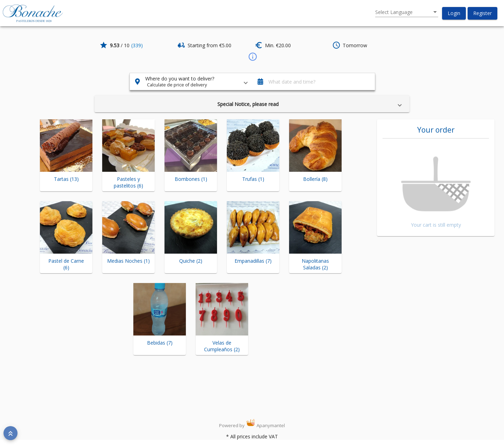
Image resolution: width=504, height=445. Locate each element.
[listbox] (407, 12)
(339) (137, 45)
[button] (454, 13)
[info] (252, 56)
